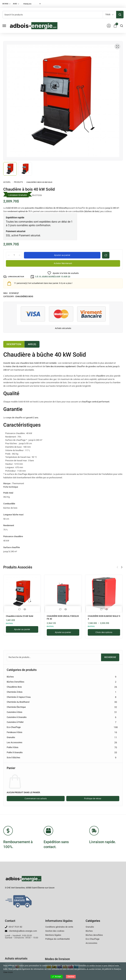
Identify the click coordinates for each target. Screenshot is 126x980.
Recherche (110, 657)
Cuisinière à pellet (15, 722)
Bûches (10, 677)
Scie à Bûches (13, 757)
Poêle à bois (13, 747)
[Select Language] (32, 4)
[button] (122, 567)
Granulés (11, 737)
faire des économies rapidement (61, 366)
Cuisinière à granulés (17, 717)
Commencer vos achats (36, 799)
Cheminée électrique (16, 707)
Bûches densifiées (16, 682)
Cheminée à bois (15, 692)
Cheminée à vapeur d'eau (19, 697)
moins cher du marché (16, 366)
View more (8, 972)
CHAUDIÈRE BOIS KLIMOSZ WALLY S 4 (102, 617)
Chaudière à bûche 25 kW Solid (22, 616)
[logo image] (33, 25)
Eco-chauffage (14, 727)
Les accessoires (15, 742)
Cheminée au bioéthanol (18, 702)
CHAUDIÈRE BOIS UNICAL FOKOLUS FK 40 (60, 617)
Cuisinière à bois (15, 712)
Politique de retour (93, 799)
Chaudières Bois (24, 296)
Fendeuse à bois (15, 732)
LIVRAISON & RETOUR (18, 277)
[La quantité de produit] (14, 255)
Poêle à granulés (15, 752)
